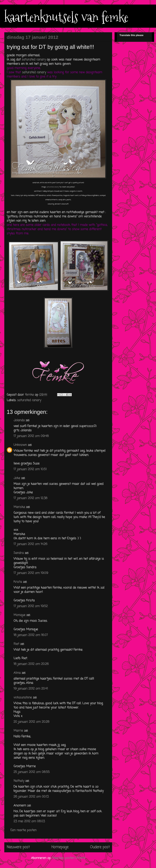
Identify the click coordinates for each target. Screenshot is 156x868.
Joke (17, 478)
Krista (18, 582)
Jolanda (19, 420)
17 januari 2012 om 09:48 (31, 436)
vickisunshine (23, 698)
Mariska (19, 507)
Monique (19, 615)
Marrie (18, 731)
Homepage (60, 847)
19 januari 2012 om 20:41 (31, 689)
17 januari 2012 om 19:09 (31, 573)
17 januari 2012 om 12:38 (30, 498)
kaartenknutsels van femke (66, 17)
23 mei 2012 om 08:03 (29, 821)
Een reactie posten (23, 830)
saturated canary (34, 60)
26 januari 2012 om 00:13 (31, 797)
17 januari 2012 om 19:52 (31, 606)
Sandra (19, 553)
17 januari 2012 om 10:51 (30, 469)
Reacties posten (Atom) (69, 858)
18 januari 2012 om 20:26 (31, 664)
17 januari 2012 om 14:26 (30, 544)
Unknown (20, 445)
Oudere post (100, 847)
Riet (16, 644)
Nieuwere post (18, 847)
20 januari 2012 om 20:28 (31, 722)
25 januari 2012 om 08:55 (32, 772)
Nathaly (19, 781)
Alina (17, 673)
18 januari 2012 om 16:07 (31, 635)
